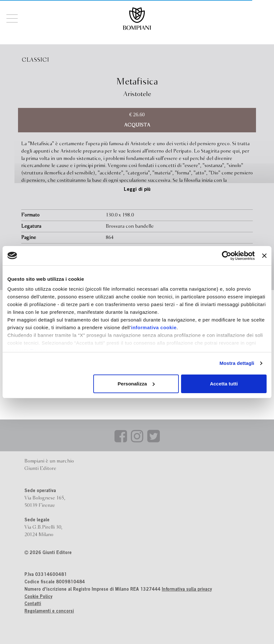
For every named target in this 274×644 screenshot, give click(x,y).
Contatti (33, 604)
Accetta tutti (224, 384)
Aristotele (137, 94)
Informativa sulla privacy (187, 590)
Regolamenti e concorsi (49, 612)
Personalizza (136, 384)
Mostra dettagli (237, 363)
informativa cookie (154, 327)
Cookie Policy (38, 597)
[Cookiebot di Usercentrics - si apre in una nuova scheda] (227, 256)
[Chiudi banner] (264, 256)
